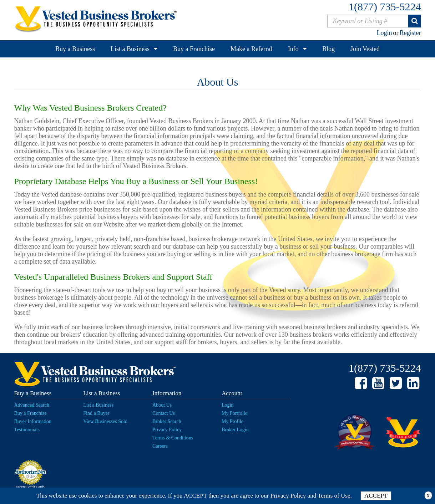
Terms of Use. (335, 496)
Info (293, 49)
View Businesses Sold (105, 421)
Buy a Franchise (194, 49)
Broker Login (235, 430)
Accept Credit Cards (30, 487)
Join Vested (365, 49)
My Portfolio (235, 413)
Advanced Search (32, 405)
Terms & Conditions (173, 438)
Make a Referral (251, 49)
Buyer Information (33, 421)
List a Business (130, 49)
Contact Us (164, 413)
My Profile (232, 421)
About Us (162, 405)
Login (385, 33)
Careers (160, 446)
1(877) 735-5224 (385, 7)
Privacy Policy (167, 430)
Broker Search (167, 421)
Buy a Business (75, 49)
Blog (328, 49)
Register (410, 33)
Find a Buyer (96, 413)
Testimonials (27, 430)
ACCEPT (376, 496)
